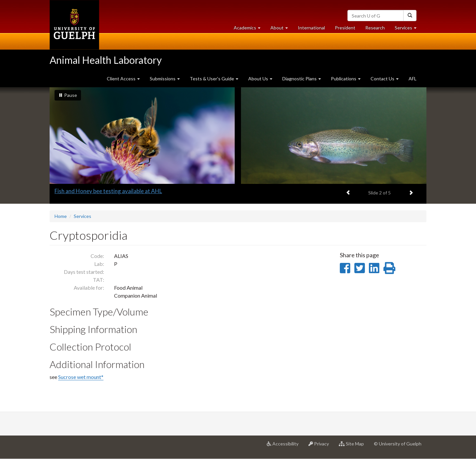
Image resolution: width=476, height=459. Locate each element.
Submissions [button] (165, 79)
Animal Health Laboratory (106, 60)
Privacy (321, 446)
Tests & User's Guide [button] (214, 79)
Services (82, 216)
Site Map (354, 446)
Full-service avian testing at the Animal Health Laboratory (125, 191)
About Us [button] (260, 79)
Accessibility (285, 446)
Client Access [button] (123, 79)
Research (377, 29)
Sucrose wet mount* (81, 377)
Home (61, 216)
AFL (413, 79)
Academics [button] (250, 29)
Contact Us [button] (385, 79)
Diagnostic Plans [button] (302, 79)
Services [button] (408, 29)
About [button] (282, 29)
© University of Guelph (398, 444)
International (311, 28)
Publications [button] (346, 79)
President (345, 28)
